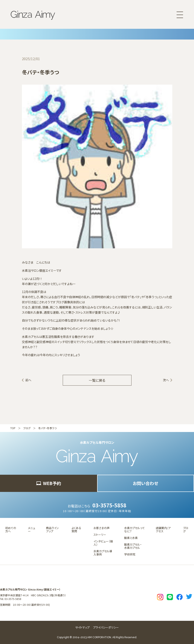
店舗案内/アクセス (163, 530)
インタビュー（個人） (103, 543)
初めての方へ (11, 530)
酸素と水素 (131, 538)
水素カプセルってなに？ (134, 530)
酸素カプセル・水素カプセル (133, 546)
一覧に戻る (97, 380)
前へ (28, 380)
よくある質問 (76, 530)
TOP (13, 428)
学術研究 (130, 554)
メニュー (32, 530)
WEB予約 (49, 483)
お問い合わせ (145, 483)
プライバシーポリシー (106, 627)
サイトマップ (82, 627)
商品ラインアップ (52, 530)
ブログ (27, 428)
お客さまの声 (102, 528)
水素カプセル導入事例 (103, 553)
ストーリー (100, 535)
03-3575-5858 (109, 505)
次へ (166, 380)
